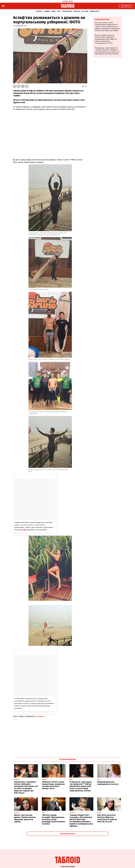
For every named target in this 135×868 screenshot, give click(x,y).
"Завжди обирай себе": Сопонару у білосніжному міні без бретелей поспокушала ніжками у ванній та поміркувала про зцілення (81, 821)
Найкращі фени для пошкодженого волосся (108, 783)
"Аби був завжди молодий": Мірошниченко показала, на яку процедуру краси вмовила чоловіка (53, 819)
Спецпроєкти (94, 11)
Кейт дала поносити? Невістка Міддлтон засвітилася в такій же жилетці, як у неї (107, 818)
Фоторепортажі (102, 20)
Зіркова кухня (67, 11)
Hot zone (85, 11)
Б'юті (59, 11)
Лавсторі (77, 11)
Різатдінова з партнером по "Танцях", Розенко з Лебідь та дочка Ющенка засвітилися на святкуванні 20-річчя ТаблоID (107, 51)
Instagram (40, 716)
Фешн (53, 11)
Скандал (47, 11)
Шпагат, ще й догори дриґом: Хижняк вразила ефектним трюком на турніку (25, 818)
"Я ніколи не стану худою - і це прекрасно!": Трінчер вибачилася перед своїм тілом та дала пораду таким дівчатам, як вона (81, 786)
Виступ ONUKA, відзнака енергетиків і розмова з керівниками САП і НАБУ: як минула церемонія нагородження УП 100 (106, 39)
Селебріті (39, 11)
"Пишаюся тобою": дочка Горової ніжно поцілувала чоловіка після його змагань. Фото (53, 785)
